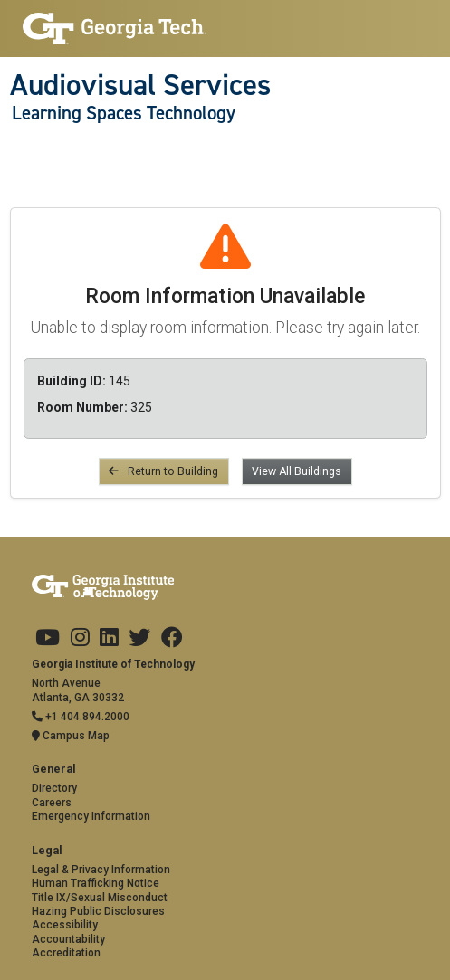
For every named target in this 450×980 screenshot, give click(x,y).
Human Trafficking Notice (96, 883)
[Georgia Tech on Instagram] (80, 638)
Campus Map (71, 736)
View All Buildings (297, 471)
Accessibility (65, 925)
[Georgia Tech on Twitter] (139, 638)
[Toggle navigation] (19, 150)
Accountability (68, 939)
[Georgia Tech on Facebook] (172, 638)
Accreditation (66, 953)
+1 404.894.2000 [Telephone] (81, 717)
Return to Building (163, 471)
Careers (52, 803)
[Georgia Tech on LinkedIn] (109, 638)
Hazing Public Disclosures (98, 911)
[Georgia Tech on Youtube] (48, 638)
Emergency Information (91, 816)
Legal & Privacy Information (101, 870)
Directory (54, 788)
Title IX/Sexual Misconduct (100, 898)
